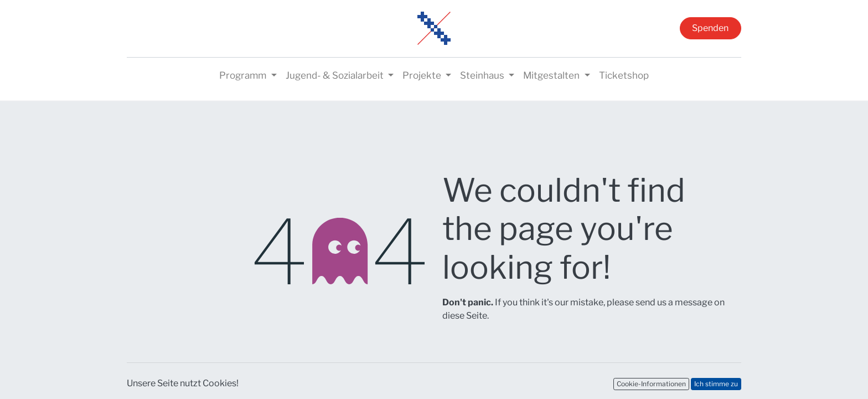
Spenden (710, 28)
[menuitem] (624, 76)
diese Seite (465, 316)
